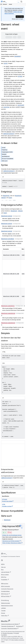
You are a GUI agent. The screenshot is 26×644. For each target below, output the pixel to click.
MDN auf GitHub (5, 596)
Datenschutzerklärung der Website (10, 624)
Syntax (4, 148)
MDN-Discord (5, 594)
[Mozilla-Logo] (6, 621)
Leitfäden (3, 608)
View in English (20, 17)
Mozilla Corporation (8, 633)
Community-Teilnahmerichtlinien (9, 628)
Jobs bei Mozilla (5, 572)
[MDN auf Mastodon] (9, 560)
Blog (2, 570)
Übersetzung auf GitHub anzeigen (11, 541)
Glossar (3, 613)
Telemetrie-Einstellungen (7, 626)
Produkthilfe (4, 580)
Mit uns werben (5, 575)
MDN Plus (4, 577)
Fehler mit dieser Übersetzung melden (12, 543)
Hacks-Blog (4, 616)
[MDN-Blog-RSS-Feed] (12, 560)
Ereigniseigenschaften (7, 152)
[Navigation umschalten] (24, 2)
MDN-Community (6, 586)
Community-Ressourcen (7, 589)
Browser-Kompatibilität (7, 159)
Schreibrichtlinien (5, 591)
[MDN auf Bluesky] (4, 560)
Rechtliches (19, 626)
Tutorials (3, 611)
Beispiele (4, 154)
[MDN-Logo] (4, 554)
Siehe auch (5, 161)
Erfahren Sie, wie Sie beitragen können (12, 535)
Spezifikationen (6, 156)
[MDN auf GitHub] (2, 560)
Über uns (3, 567)
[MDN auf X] (7, 560)
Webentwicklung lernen (7, 606)
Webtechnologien (6, 603)
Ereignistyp (5, 150)
